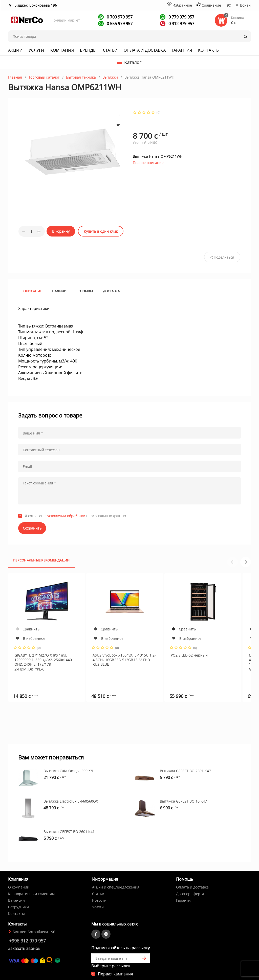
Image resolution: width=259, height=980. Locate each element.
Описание (33, 291)
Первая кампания (115, 957)
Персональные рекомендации (41, 560)
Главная (15, 77)
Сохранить (32, 528)
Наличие (60, 291)
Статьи (110, 50)
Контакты (209, 50)
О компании (19, 870)
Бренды (88, 50)
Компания (62, 50)
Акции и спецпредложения (116, 870)
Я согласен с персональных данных (75, 516)
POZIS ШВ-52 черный (189, 655)
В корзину (61, 231)
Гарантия (182, 50)
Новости (99, 883)
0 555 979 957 (119, 24)
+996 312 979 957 (27, 923)
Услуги (36, 50)
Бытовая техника (81, 77)
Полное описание (148, 163)
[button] (246, 562)
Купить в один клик (101, 231)
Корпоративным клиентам (31, 876)
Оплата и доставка (145, 50)
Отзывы (85, 291)
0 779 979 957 (181, 17)
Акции (15, 50)
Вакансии (16, 883)
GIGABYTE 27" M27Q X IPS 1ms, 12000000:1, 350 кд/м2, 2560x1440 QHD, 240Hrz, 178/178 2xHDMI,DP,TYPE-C (43, 662)
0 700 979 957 (119, 17)
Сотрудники (18, 890)
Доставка (111, 291)
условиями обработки (66, 516)
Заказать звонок (24, 931)
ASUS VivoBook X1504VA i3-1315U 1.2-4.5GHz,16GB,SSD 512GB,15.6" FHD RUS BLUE (124, 660)
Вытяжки (110, 77)
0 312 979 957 (181, 24)
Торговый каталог (44, 77)
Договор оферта (190, 876)
